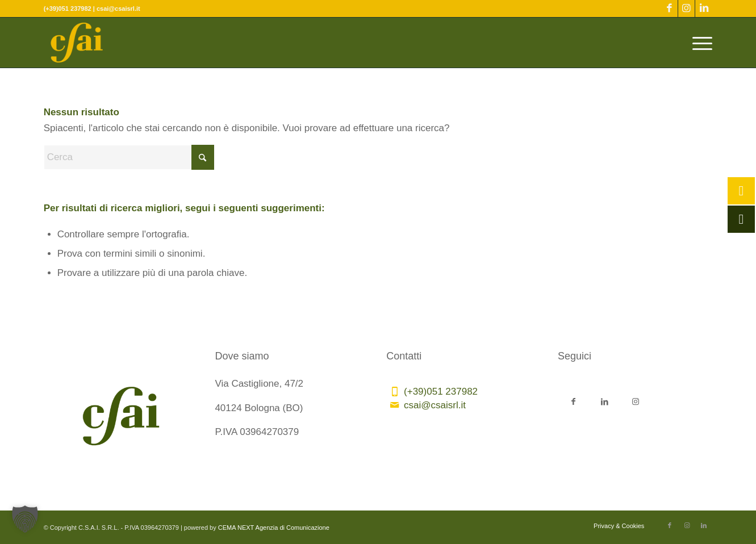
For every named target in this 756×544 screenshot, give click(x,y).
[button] (25, 519)
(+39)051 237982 (441, 392)
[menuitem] (699, 43)
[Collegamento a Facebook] (669, 9)
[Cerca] (129, 157)
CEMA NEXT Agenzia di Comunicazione (274, 528)
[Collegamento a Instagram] (686, 9)
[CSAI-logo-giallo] (77, 43)
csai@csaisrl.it (435, 405)
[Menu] (699, 43)
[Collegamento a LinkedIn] (704, 9)
